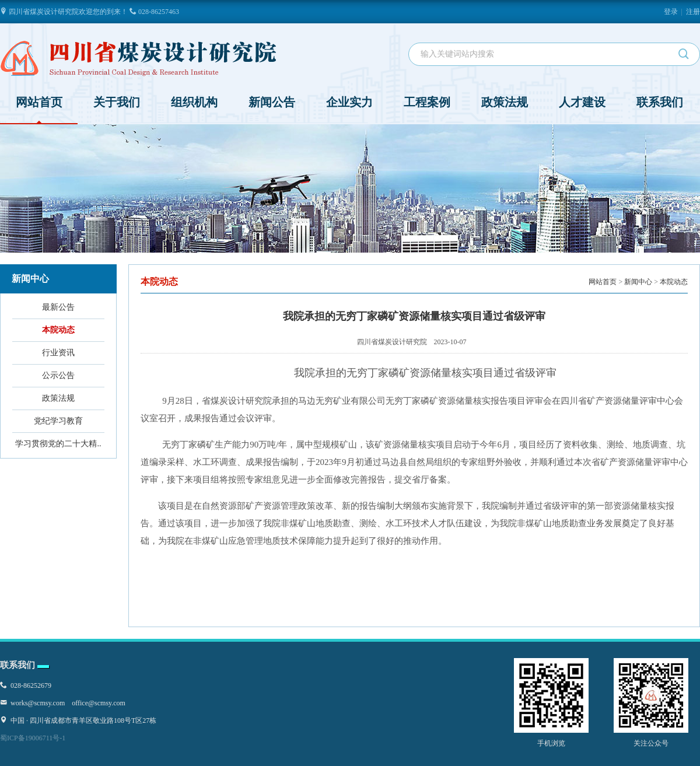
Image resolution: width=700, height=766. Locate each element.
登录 (671, 12)
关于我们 (117, 102)
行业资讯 (58, 353)
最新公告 (58, 307)
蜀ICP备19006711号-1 (33, 738)
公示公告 (58, 375)
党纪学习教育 (58, 421)
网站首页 (39, 110)
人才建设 (582, 102)
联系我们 (660, 102)
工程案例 (427, 102)
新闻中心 (638, 282)
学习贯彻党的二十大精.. (58, 444)
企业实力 (349, 102)
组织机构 (194, 102)
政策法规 (505, 102)
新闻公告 (272, 102)
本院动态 (58, 330)
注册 (693, 12)
